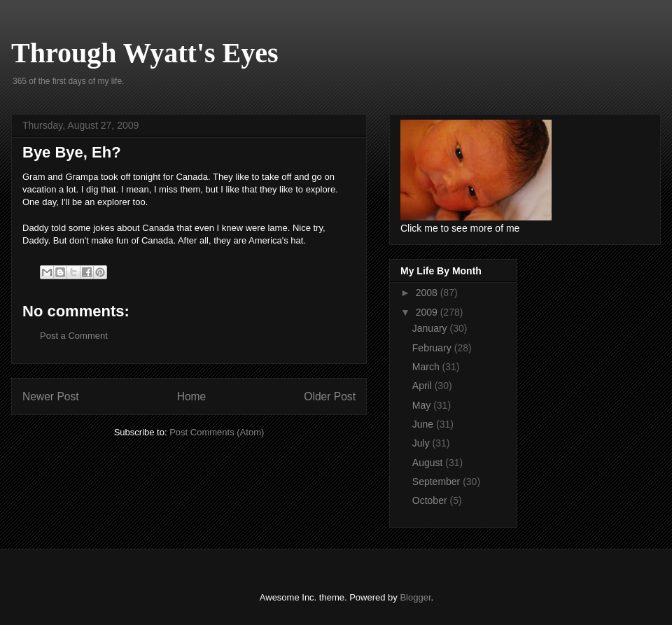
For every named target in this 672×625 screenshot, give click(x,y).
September (437, 482)
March (427, 367)
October (431, 500)
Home (192, 396)
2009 (428, 312)
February (433, 348)
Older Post (330, 396)
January (431, 328)
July (422, 443)
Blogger (415, 597)
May (423, 405)
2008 (428, 293)
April (423, 386)
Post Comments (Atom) (217, 432)
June (424, 424)
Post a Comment (74, 336)
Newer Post (51, 396)
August (429, 463)
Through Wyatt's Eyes (145, 53)
